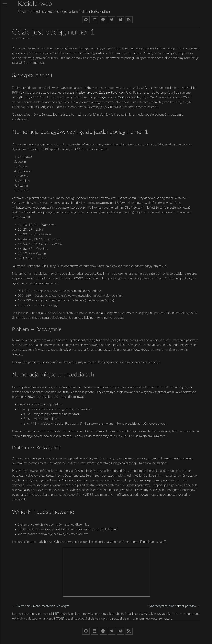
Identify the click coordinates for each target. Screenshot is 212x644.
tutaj (66, 392)
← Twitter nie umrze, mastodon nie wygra (41, 606)
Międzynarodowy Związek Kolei (96, 93)
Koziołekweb (35, 4)
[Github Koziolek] (86, 20)
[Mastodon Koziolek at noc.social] (103, 20)
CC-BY (60, 619)
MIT (56, 614)
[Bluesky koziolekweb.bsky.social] (120, 20)
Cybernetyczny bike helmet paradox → (174, 606)
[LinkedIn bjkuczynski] (95, 20)
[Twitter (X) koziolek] (112, 20)
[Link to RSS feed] (129, 20)
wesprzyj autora (161, 619)
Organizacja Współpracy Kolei (120, 97)
